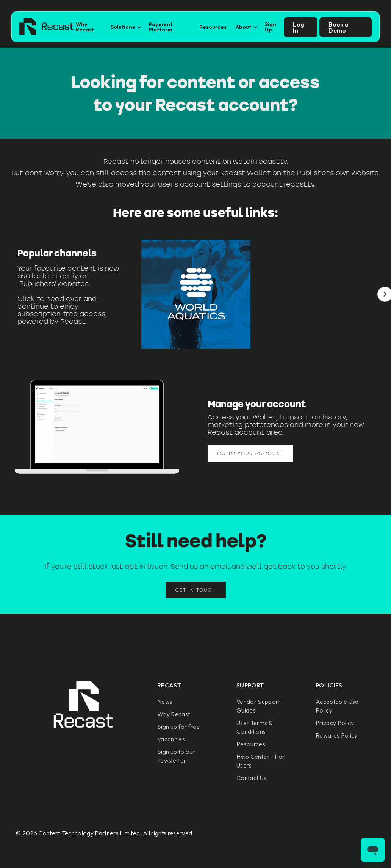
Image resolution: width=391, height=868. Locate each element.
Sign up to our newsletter (176, 756)
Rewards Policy (336, 735)
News (165, 702)
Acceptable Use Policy (337, 706)
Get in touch (196, 590)
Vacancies (171, 739)
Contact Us (251, 778)
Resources (213, 27)
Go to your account (250, 453)
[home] (46, 27)
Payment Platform (160, 27)
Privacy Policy (335, 723)
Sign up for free (178, 727)
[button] (125, 27)
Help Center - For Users (260, 761)
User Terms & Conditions (254, 727)
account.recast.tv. (284, 184)
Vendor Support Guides (258, 706)
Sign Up (271, 27)
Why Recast (85, 27)
